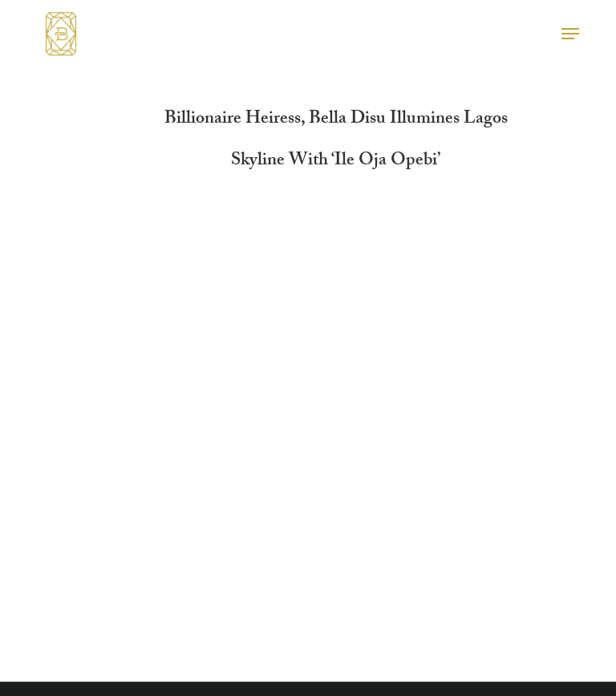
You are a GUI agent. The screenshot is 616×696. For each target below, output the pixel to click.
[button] (570, 34)
